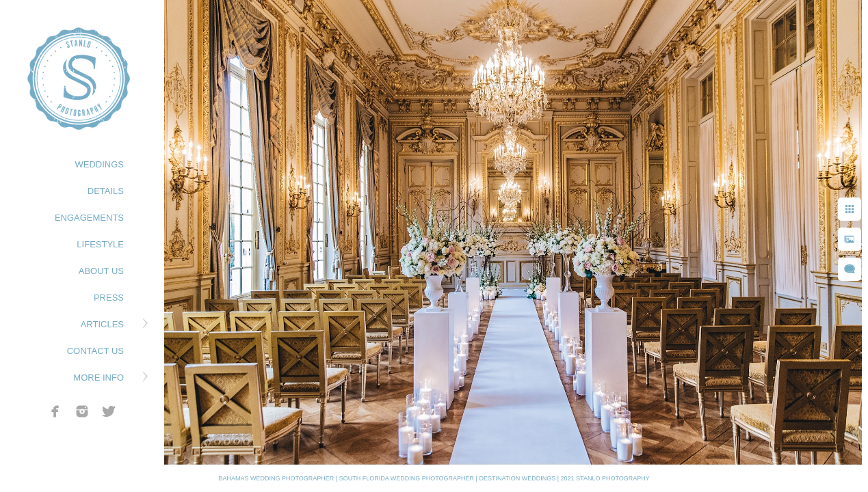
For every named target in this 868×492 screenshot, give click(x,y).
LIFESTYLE (100, 244)
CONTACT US (95, 351)
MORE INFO (98, 378)
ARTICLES (102, 324)
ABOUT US (101, 271)
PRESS (109, 298)
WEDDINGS (100, 164)
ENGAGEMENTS (89, 218)
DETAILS (106, 191)
